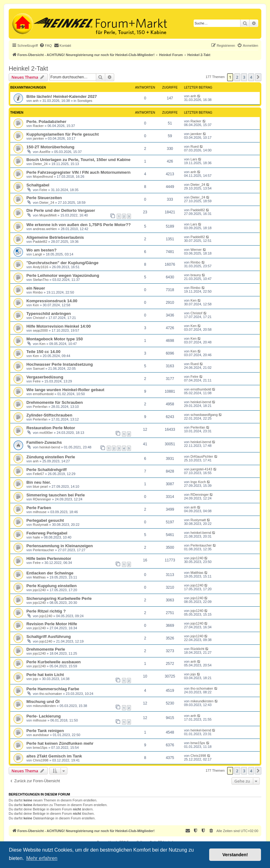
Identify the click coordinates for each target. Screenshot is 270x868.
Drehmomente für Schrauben (55, 402)
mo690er (46, 433)
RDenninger (42, 499)
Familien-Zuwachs (44, 442)
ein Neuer (36, 288)
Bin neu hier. (39, 482)
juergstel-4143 (201, 469)
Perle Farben (39, 508)
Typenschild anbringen (49, 314)
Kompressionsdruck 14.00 (52, 301)
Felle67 (38, 474)
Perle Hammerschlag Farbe (53, 689)
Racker (38, 126)
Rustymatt (41, 525)
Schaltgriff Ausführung (49, 637)
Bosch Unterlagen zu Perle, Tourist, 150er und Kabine (78, 160)
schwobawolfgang (204, 415)
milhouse (40, 512)
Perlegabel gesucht (45, 520)
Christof (39, 318)
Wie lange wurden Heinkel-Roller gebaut (65, 390)
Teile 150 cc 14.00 (43, 352)
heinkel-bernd (201, 402)
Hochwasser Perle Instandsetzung (60, 364)
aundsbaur (41, 735)
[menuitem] (46, 46)
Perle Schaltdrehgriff (47, 470)
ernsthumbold (43, 394)
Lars (194, 159)
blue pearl (40, 486)
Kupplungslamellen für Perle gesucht (63, 134)
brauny (196, 275)
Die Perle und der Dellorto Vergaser (61, 210)
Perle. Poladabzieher (46, 122)
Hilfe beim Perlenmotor (49, 558)
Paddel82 (198, 210)
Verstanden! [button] (235, 855)
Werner (196, 250)
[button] (258, 77)
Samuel (39, 369)
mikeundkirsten (44, 706)
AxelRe (45, 152)
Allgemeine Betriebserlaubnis (55, 237)
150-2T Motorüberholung (50, 147)
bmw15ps (40, 748)
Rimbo (196, 262)
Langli (37, 254)
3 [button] (244, 77)
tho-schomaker (51, 694)
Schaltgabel (38, 185)
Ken (36, 305)
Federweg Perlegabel (47, 533)
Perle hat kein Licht (45, 675)
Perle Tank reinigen (45, 731)
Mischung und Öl (43, 702)
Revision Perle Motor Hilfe (52, 624)
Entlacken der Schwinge (50, 573)
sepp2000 (40, 330)
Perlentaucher (44, 550)
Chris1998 (41, 760)
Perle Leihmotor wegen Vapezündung (63, 275)
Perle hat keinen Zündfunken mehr (60, 743)
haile (36, 537)
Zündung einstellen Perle (51, 457)
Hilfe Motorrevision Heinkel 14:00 (58, 326)
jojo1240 (197, 558)
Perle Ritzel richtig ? (46, 611)
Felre (43, 190)
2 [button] (237, 77)
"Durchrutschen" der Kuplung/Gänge (62, 263)
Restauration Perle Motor (51, 428)
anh (36, 101)
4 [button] (251, 77)
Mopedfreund (43, 177)
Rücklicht (198, 649)
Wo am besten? (41, 250)
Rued (195, 146)
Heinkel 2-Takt (28, 68)
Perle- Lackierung (44, 716)
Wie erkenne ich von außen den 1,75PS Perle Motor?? (79, 225)
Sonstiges (85, 101)
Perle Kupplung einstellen (52, 586)
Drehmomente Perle (46, 649)
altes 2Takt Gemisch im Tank (54, 756)
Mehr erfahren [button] (42, 858)
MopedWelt (48, 215)
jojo (36, 679)
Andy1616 (41, 267)
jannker (38, 138)
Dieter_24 (40, 164)
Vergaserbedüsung (45, 377)
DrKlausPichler (202, 456)
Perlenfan (40, 407)
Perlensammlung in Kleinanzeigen (60, 546)
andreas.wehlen (45, 229)
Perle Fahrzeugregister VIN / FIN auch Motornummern (79, 172)
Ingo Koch (198, 482)
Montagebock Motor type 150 (55, 339)
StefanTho (41, 280)
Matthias (39, 577)
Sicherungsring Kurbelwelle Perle (59, 598)
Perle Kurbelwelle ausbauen (54, 662)
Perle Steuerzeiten (44, 198)
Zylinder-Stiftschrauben (49, 415)
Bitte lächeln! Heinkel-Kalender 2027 (62, 96)
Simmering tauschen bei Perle (56, 495)
